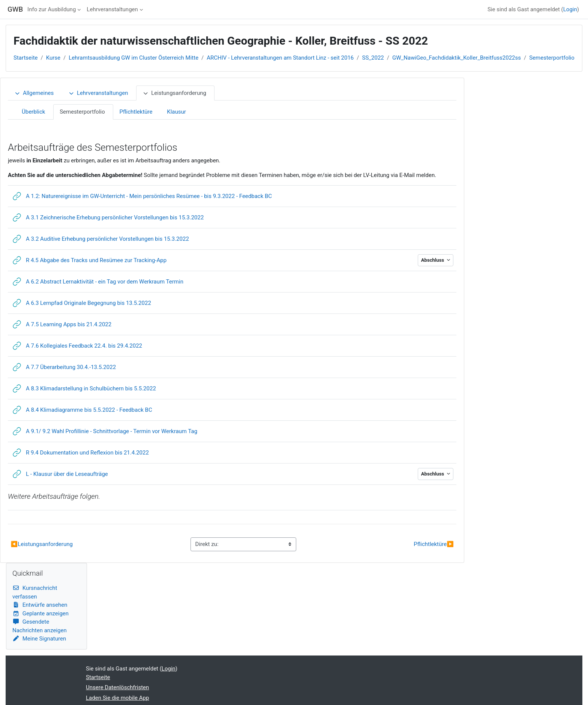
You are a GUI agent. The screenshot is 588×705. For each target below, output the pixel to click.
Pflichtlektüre (136, 112)
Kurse (53, 58)
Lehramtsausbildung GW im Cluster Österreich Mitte (133, 58)
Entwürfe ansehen (40, 605)
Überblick (33, 112)
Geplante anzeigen (40, 613)
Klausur (176, 112)
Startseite (26, 58)
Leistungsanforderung (174, 93)
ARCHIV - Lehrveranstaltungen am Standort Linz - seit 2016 (280, 58)
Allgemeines (34, 93)
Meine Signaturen (39, 639)
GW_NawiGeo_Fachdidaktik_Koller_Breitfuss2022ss (457, 58)
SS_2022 (373, 58)
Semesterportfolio (552, 58)
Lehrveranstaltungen (112, 9)
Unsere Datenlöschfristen (117, 687)
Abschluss (433, 260)
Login (570, 9)
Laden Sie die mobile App (117, 698)
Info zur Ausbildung (52, 9)
